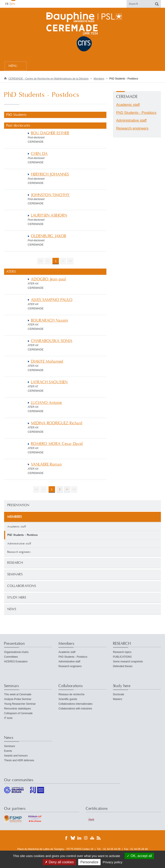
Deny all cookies (59, 862)
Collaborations (22, 586)
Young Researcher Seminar (20, 704)
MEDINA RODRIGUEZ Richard (57, 423)
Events (8, 751)
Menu (13, 66)
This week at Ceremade (18, 694)
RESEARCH (15, 563)
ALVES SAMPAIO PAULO (52, 300)
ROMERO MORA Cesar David (57, 444)
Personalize (89, 862)
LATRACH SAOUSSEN (49, 382)
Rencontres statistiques (18, 709)
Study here (17, 598)
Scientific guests (68, 699)
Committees (11, 657)
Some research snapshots (128, 662)
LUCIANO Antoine (47, 403)
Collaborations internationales (75, 704)
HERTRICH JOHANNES (50, 174)
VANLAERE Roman (46, 464)
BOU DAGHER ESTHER (50, 133)
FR (7, 4)
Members (99, 79)
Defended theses (123, 666)
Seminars (15, 574)
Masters (118, 699)
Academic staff (17, 527)
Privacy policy (113, 862)
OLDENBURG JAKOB (49, 236)
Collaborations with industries (75, 709)
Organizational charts (16, 652)
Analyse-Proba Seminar (18, 699)
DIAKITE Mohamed (47, 361)
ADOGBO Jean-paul (48, 279)
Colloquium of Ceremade (18, 713)
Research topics (122, 652)
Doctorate (119, 694)
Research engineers (19, 552)
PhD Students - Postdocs (136, 113)
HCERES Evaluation (16, 662)
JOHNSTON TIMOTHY (50, 195)
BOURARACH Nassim (50, 320)
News (12, 609)
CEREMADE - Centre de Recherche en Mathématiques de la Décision (49, 79)
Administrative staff (19, 544)
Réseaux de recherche (71, 694)
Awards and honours (16, 756)
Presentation (18, 505)
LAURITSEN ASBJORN (49, 215)
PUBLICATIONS (122, 657)
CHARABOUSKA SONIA (52, 341)
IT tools (8, 718)
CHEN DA (39, 154)
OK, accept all (139, 856)
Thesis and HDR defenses (19, 760)
